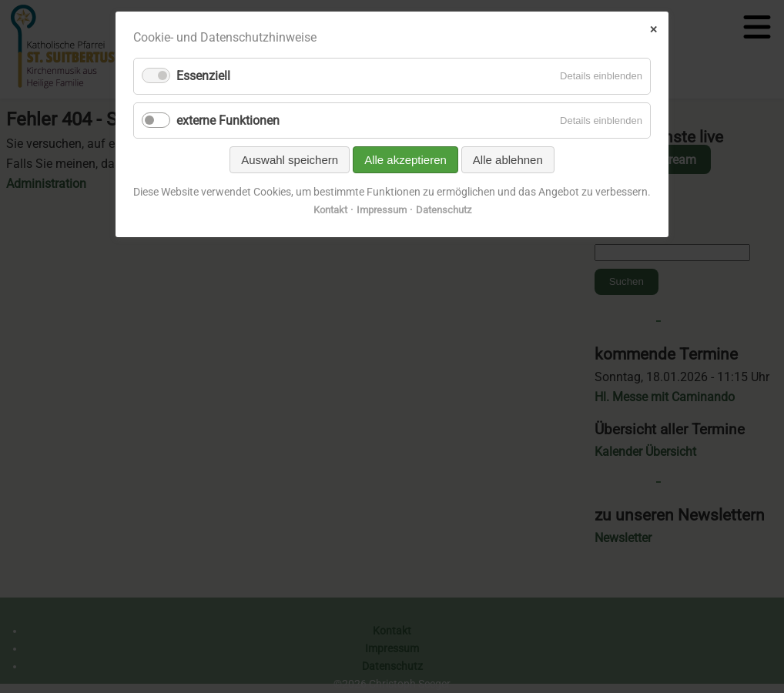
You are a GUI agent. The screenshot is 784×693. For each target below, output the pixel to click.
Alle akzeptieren (405, 160)
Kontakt (330, 210)
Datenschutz (444, 210)
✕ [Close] (653, 29)
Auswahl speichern (290, 160)
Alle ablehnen (508, 160)
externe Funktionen (228, 121)
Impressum (382, 210)
